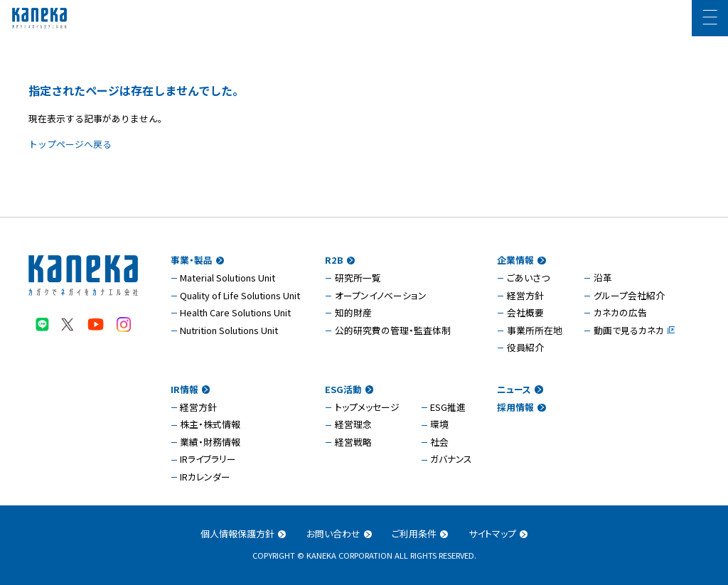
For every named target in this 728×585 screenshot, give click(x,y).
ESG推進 (448, 407)
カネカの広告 (620, 312)
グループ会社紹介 (629, 295)
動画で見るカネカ (629, 330)
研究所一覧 (358, 278)
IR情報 (190, 389)
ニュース (520, 389)
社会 (439, 442)
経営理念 (353, 424)
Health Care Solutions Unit (235, 312)
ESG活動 (349, 389)
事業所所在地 (535, 330)
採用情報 (521, 407)
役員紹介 (525, 347)
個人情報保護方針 (243, 533)
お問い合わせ (339, 533)
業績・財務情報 (210, 442)
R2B (340, 260)
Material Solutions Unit (227, 278)
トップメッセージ (367, 407)
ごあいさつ (528, 278)
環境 (439, 424)
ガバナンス (451, 459)
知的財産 (353, 312)
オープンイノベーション (381, 295)
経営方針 (525, 295)
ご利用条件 (420, 533)
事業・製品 (197, 260)
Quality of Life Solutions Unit (240, 295)
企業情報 (521, 260)
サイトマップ (498, 533)
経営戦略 (353, 442)
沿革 (603, 278)
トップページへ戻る (70, 144)
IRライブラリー (208, 459)
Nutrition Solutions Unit (229, 330)
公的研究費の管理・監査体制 (393, 330)
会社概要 (525, 312)
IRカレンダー (205, 477)
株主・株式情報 (210, 424)
